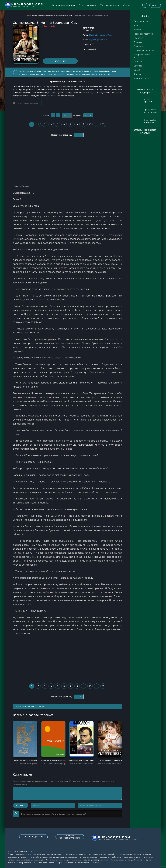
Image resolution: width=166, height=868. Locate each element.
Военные (138, 42)
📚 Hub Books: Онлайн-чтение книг (40, 15)
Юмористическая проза (142, 56)
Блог (127, 5)
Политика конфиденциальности (70, 837)
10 (90, 124)
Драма (137, 70)
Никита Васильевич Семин (101, 35)
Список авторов (110, 5)
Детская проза (141, 21)
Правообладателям (33, 837)
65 (103, 124)
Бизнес (137, 30)
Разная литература (143, 34)
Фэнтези (138, 74)
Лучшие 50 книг (88, 5)
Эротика (138, 66)
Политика (138, 38)
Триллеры (139, 46)
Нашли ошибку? (50, 26)
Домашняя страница (63, 5)
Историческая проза (144, 50)
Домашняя (139, 62)
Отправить (21, 805)
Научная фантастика (64, 15)
